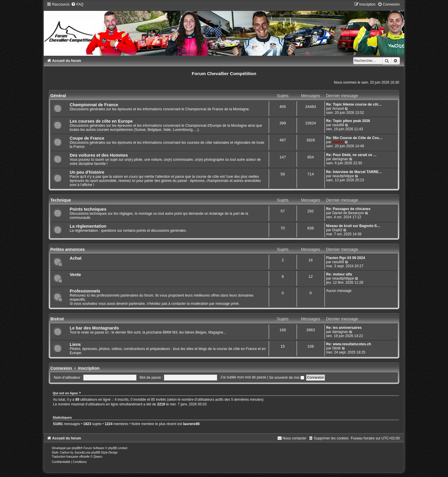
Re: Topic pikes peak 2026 (348, 121)
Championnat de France (94, 105)
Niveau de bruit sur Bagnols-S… (353, 226)
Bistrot (57, 319)
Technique (60, 200)
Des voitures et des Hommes (99, 155)
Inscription (89, 368)
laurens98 (191, 424)
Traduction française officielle (71, 457)
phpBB (76, 448)
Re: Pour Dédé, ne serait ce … (351, 155)
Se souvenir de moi (287, 378)
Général (58, 96)
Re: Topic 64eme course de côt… (354, 104)
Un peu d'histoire (87, 172)
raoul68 (338, 125)
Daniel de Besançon (348, 213)
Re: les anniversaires (344, 328)
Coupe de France (87, 138)
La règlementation (88, 226)
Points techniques (88, 209)
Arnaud (338, 109)
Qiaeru (98, 457)
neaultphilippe (343, 176)
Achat (75, 258)
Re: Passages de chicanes (348, 209)
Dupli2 (337, 230)
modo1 (338, 142)
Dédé (336, 348)
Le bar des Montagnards (94, 328)
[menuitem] (77, 4)
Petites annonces (67, 249)
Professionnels (85, 291)
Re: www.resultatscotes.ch (349, 344)
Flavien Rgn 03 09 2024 (346, 258)
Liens (75, 344)
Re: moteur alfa (339, 274)
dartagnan (340, 159)
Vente (75, 275)
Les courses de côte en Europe (101, 121)
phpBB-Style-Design (104, 453)
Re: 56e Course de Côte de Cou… (354, 138)
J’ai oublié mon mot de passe (243, 378)
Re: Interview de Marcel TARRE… (354, 172)
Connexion (61, 368)
